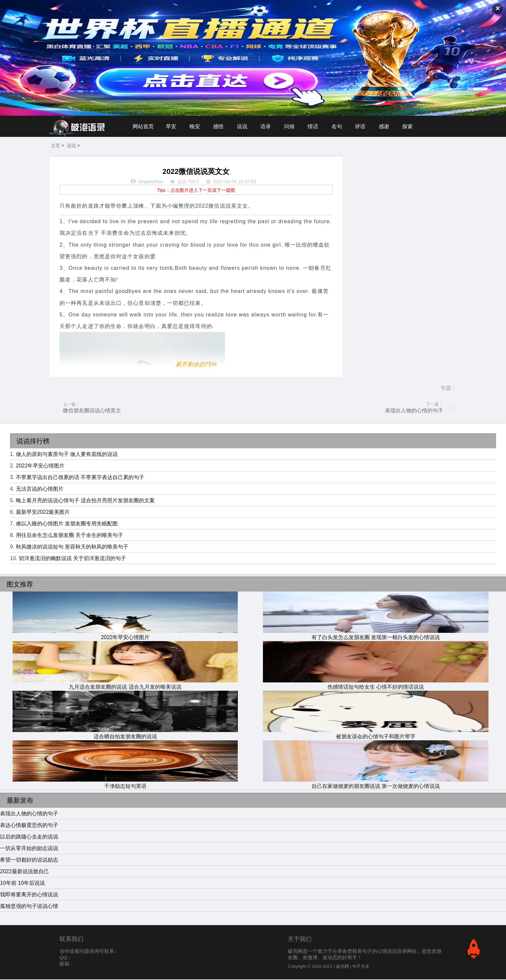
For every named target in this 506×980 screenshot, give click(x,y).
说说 (243, 126)
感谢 (387, 126)
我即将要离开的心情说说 (29, 895)
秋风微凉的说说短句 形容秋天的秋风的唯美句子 (72, 547)
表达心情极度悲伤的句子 (29, 826)
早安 (171, 126)
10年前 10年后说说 (22, 884)
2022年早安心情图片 (40, 466)
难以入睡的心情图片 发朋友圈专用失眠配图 (67, 524)
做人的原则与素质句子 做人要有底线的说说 (67, 455)
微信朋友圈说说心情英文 (92, 411)
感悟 (219, 126)
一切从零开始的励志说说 (29, 849)
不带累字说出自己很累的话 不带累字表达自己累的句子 (80, 478)
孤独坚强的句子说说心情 (29, 907)
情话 (315, 126)
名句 (339, 126)
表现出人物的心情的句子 (414, 411)
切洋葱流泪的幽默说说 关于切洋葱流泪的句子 (72, 559)
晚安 (195, 126)
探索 (411, 126)
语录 (267, 126)
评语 (363, 126)
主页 (56, 146)
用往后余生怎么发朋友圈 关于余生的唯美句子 (69, 536)
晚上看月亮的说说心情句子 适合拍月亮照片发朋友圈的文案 (85, 501)
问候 (291, 126)
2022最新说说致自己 (24, 872)
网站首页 (143, 126)
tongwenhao (151, 183)
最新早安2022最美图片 (43, 513)
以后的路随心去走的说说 (29, 837)
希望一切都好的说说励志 (29, 860)
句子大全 (361, 967)
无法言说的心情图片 (40, 490)
